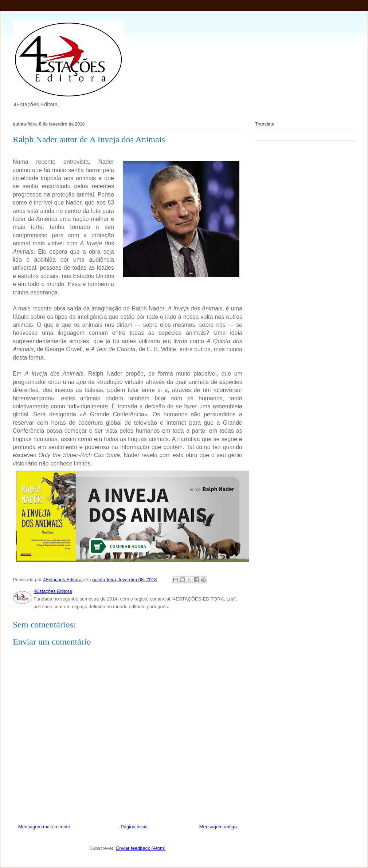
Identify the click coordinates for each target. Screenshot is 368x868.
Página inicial (135, 827)
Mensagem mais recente (44, 827)
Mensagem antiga (218, 827)
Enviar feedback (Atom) (141, 848)
